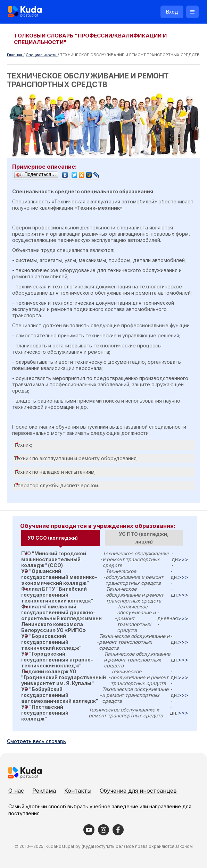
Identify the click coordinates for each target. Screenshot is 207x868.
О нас (16, 791)
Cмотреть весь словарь (36, 741)
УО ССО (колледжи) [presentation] (53, 538)
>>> (183, 559)
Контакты (78, 791)
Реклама (44, 791)
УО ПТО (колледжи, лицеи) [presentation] (144, 538)
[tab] (60, 538)
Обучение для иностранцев (138, 791)
